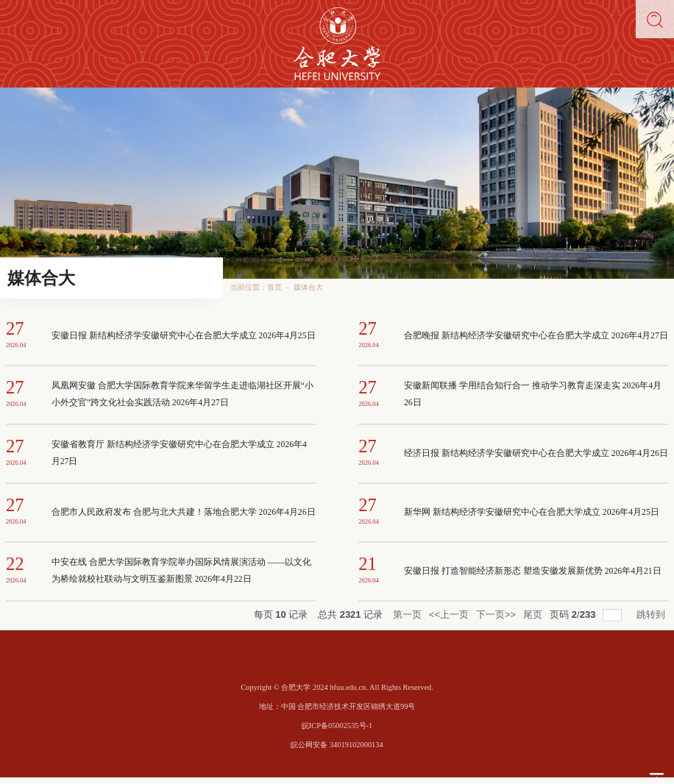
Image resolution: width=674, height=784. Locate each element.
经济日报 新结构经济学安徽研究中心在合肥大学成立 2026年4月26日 (536, 453)
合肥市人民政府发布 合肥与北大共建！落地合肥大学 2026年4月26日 (184, 512)
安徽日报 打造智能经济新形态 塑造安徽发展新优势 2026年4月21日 (533, 571)
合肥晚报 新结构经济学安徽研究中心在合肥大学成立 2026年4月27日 (536, 336)
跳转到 (652, 614)
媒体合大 (308, 287)
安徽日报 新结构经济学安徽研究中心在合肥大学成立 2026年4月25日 (184, 336)
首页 (274, 287)
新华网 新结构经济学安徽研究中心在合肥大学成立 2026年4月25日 (532, 512)
